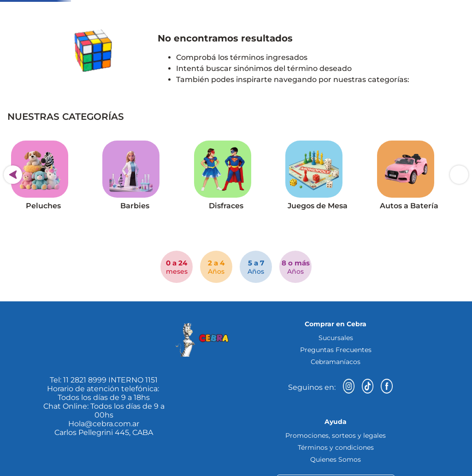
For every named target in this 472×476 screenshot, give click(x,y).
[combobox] (254, 35)
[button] (46, 59)
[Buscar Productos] (378, 35)
